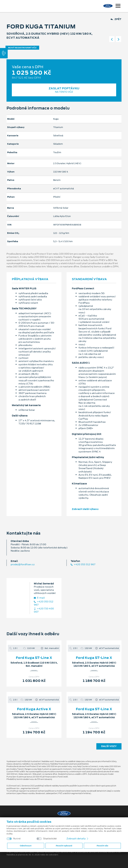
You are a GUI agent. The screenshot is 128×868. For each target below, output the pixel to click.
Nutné (17, 839)
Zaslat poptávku (64, 90)
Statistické (50, 839)
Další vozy (109, 746)
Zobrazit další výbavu (85, 509)
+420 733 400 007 (44, 610)
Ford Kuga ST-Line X (34, 658)
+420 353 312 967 (83, 564)
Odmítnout (26, 846)
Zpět (116, 19)
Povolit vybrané (64, 846)
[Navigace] (118, 6)
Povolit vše (102, 846)
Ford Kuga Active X (34, 709)
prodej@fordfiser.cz (23, 564)
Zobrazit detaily (78, 839)
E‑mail (39, 598)
